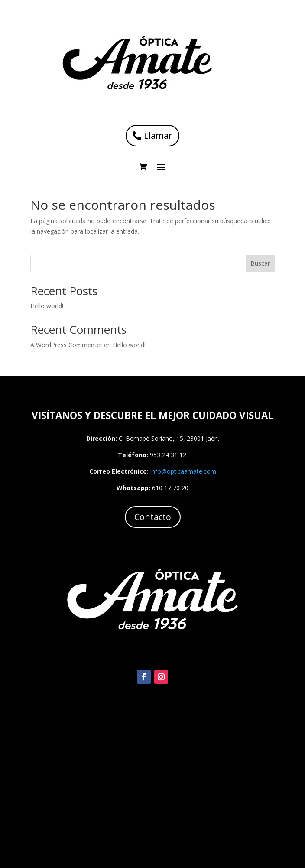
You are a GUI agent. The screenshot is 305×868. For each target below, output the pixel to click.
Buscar (260, 263)
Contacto (153, 517)
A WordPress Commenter (66, 345)
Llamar (158, 135)
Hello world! (47, 306)
